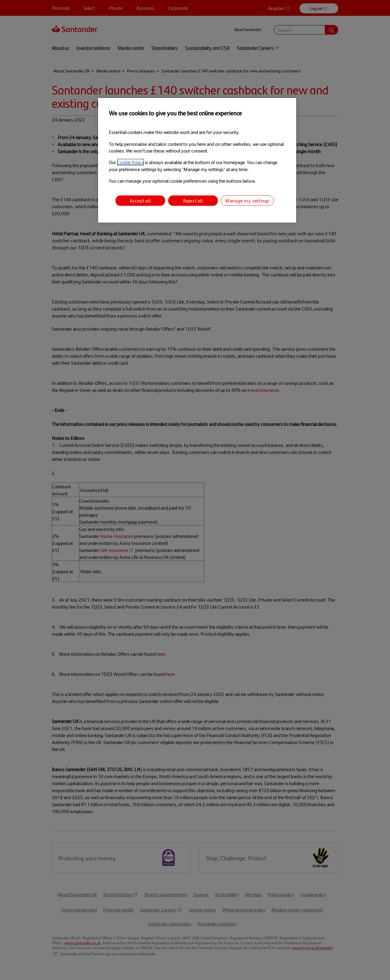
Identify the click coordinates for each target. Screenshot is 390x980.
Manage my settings (247, 200)
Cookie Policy (131, 162)
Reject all (193, 200)
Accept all (140, 200)
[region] (197, 160)
